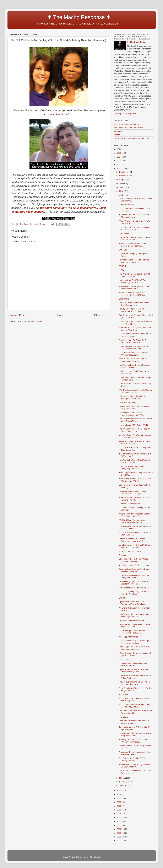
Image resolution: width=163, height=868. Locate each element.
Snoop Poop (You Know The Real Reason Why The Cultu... (133, 347)
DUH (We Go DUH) (127, 402)
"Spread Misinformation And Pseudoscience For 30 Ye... (132, 414)
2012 (119, 821)
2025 (119, 153)
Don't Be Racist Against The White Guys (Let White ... (134, 304)
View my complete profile (125, 114)
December (124, 172)
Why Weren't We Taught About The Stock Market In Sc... (134, 288)
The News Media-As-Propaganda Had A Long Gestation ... (135, 527)
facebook (118, 131)
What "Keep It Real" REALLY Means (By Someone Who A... (135, 480)
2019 (119, 794)
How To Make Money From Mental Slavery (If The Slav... (134, 615)
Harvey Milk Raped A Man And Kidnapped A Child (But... (132, 310)
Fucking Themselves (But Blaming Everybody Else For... (134, 576)
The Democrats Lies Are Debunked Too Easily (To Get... (134, 228)
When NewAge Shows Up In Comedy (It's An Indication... (135, 654)
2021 (119, 169)
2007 (119, 841)
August (123, 180)
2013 (119, 818)
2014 (119, 814)
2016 (119, 806)
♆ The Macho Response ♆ (61, 17)
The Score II (124, 659)
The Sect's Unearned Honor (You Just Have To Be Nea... (135, 239)
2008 (119, 837)
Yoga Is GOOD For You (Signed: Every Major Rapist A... (133, 360)
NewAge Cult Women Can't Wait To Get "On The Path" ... (134, 461)
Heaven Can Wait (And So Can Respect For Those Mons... (132, 294)
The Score (123, 717)
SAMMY (122, 598)
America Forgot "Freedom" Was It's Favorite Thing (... (134, 499)
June (122, 187)
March (122, 778)
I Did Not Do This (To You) (130, 504)
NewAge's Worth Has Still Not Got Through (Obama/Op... (134, 261)
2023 (119, 161)
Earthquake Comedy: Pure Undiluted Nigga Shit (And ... (135, 626)
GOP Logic (124, 250)
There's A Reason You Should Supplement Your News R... (132, 540)
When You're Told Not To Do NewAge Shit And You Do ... (135, 222)
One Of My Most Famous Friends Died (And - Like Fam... (136, 316)
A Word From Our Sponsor (130, 551)
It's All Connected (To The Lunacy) (134, 565)
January (123, 786)
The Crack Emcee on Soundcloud (129, 128)
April (122, 195)
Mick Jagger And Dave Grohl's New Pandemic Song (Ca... (134, 648)
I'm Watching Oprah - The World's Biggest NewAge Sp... (133, 583)
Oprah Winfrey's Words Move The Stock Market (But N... (134, 671)
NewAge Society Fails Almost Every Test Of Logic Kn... (134, 443)
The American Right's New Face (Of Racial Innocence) (134, 430)
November (124, 176)
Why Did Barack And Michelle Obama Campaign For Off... (135, 391)
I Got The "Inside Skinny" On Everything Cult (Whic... (131, 467)
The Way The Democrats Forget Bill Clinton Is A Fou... (134, 275)
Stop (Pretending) (126, 205)
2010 (119, 829)
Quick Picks (124, 299)
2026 (119, 149)
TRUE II (122, 266)
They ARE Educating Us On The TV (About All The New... (134, 683)
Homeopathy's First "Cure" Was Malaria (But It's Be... (133, 281)
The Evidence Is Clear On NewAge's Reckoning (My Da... (135, 642)
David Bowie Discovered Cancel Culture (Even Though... (133, 492)
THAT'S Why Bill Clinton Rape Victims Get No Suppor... (135, 322)
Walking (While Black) (128, 637)
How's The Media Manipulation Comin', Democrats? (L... (132, 245)
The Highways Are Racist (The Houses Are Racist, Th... (132, 632)
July (121, 184)
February (124, 782)
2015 (119, 810)
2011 (119, 825)
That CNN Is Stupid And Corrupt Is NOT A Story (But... (134, 664)
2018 (119, 798)
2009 (119, 833)
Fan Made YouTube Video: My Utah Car (131, 138)
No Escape (124, 694)
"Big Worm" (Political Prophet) (132, 620)
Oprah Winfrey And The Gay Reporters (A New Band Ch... (133, 603)
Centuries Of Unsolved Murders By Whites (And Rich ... (134, 722)
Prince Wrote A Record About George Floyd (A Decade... (135, 379)
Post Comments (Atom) (33, 321)
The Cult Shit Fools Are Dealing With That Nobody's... (135, 449)
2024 (119, 157)
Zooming (123, 555)
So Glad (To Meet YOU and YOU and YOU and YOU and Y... (135, 546)
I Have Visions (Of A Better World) (134, 425)
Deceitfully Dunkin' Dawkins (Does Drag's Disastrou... (134, 407)
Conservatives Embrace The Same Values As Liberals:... (134, 570)
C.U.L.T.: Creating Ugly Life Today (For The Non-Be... (134, 593)
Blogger (97, 857)
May (121, 191)
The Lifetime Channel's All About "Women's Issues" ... (133, 354)
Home (59, 315)
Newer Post (18, 315)
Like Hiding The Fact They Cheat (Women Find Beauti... (133, 560)
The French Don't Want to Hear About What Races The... (135, 420)
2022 (119, 165)
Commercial (124, 233)
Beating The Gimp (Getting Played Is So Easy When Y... (135, 766)
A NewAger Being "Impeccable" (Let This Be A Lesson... (134, 753)
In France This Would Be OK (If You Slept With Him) (134, 216)
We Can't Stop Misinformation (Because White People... (132, 521)
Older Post (101, 315)
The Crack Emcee (138, 42)
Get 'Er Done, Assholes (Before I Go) (135, 588)
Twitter (117, 135)
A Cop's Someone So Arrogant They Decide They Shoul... (135, 706)
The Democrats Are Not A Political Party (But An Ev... (134, 759)
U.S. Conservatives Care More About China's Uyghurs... (135, 335)
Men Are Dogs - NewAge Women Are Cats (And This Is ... (135, 436)
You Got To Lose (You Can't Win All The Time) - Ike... (134, 699)
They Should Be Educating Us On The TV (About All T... (135, 689)
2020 (119, 790)
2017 (119, 802)
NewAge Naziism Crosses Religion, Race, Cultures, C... (134, 366)
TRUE (121, 270)
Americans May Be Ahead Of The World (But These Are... (133, 341)
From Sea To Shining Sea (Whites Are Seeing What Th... (135, 329)
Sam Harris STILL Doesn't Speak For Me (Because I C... (135, 734)
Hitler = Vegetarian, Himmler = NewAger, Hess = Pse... (132, 397)
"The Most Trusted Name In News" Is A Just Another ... (135, 677)
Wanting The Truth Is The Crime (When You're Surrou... (133, 741)
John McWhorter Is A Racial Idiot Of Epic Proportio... (134, 728)
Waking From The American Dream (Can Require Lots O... (134, 515)
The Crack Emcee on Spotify (126, 124)
